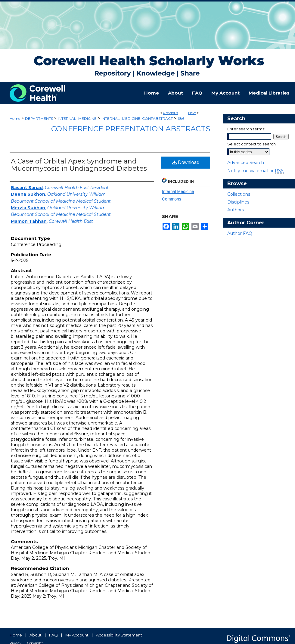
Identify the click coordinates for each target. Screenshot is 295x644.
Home (15, 118)
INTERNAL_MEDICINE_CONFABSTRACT (137, 118)
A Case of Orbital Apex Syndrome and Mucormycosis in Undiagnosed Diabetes (79, 165)
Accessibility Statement (119, 635)
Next (192, 113)
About (36, 635)
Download (186, 162)
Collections (239, 194)
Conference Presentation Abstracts (131, 129)
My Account (77, 635)
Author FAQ (240, 233)
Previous (170, 113)
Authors (236, 210)
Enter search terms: (246, 129)
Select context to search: (252, 144)
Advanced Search (246, 163)
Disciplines (238, 202)
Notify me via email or (255, 171)
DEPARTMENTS (39, 118)
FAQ (53, 635)
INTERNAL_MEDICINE (77, 118)
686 (181, 118)
